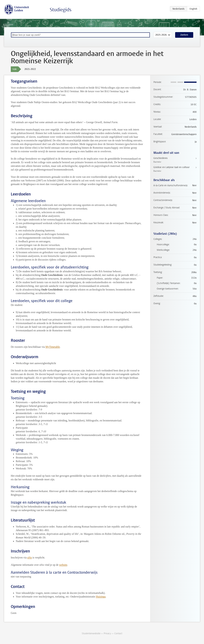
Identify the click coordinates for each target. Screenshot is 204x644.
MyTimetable (53, 347)
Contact (118, 633)
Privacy (107, 633)
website (63, 565)
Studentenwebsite (91, 633)
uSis (30, 558)
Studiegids (61, 10)
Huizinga (101, 597)
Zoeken (184, 35)
